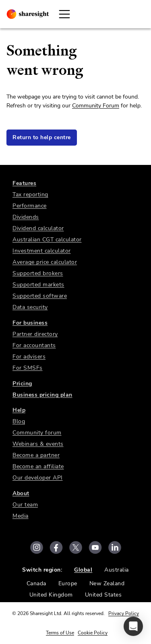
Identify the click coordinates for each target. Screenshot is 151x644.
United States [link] (103, 595)
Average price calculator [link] (45, 262)
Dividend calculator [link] (38, 228)
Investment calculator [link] (42, 251)
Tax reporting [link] (30, 194)
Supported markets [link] (38, 285)
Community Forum (96, 106)
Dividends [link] (26, 217)
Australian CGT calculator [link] (47, 240)
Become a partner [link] (36, 455)
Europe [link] (68, 583)
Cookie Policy (93, 633)
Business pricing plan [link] (42, 395)
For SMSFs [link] (28, 368)
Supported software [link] (40, 296)
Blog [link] (19, 421)
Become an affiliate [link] (38, 466)
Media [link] (21, 516)
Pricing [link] (22, 384)
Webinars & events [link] (38, 444)
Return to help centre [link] (42, 137)
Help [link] (19, 410)
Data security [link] (30, 307)
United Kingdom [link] (51, 595)
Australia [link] (117, 570)
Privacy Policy (124, 613)
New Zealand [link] (107, 583)
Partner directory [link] (35, 334)
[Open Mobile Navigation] (64, 14)
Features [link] (24, 183)
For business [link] (30, 323)
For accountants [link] (34, 345)
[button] (133, 626)
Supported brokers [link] (38, 273)
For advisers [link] (29, 357)
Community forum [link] (37, 433)
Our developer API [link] (38, 478)
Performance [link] (30, 206)
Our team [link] (25, 505)
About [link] (21, 493)
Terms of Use (60, 633)
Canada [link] (36, 583)
